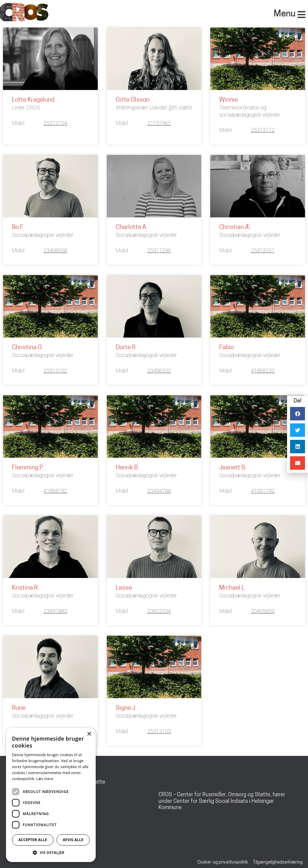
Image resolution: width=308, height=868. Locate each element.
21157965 (159, 123)
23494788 (159, 491)
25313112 (263, 130)
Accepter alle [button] (33, 840)
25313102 (56, 370)
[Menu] (301, 15)
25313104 (56, 123)
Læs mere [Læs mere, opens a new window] (45, 779)
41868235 (263, 370)
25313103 (159, 731)
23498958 (56, 250)
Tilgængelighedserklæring (278, 862)
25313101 (263, 250)
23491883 (56, 611)
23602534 (159, 611)
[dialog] (51, 795)
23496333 (159, 370)
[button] (51, 853)
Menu (285, 14)
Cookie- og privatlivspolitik (223, 862)
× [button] (89, 734)
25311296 (159, 250)
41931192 (263, 491)
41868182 (56, 491)
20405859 (263, 611)
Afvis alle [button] (73, 840)
